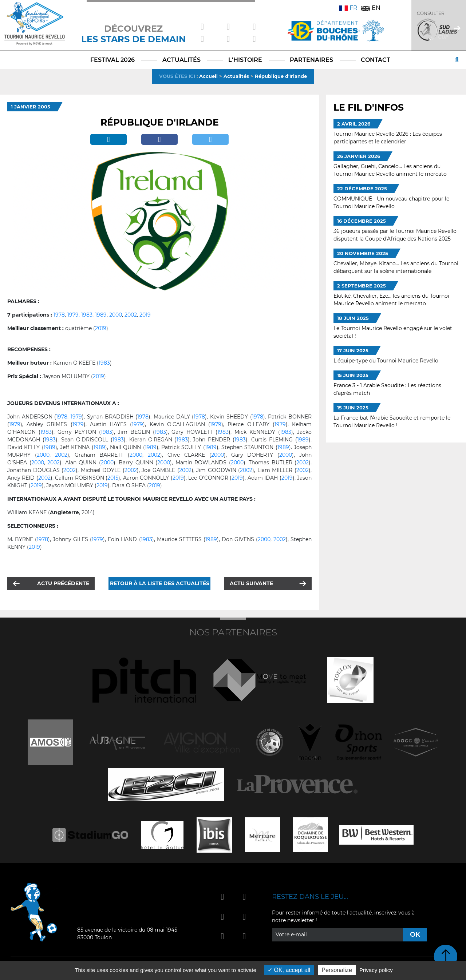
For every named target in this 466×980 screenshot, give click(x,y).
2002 (131, 315)
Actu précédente (63, 583)
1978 (59, 315)
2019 (145, 315)
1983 (87, 315)
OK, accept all (289, 970)
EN (371, 8)
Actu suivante (251, 583)
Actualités (236, 76)
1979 (76, 417)
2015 (113, 478)
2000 (116, 315)
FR (348, 8)
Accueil (208, 76)
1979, (74, 315)
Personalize (337, 970)
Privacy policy (376, 970)
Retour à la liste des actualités (160, 583)
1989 (101, 315)
